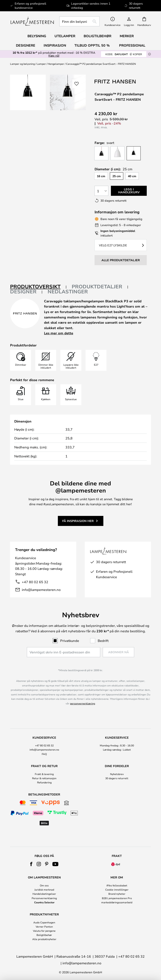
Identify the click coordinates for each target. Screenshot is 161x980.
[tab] (38, 287)
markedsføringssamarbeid (117, 902)
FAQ (44, 754)
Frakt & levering (44, 774)
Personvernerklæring (44, 898)
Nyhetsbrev (117, 774)
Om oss (44, 885)
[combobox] (79, 21)
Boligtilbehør (44, 935)
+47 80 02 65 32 (35, 582)
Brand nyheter (117, 894)
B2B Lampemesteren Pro (117, 898)
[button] (77, 84)
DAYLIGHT (124, 54)
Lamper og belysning (22, 64)
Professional (132, 45)
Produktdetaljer (97, 286)
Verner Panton (44, 927)
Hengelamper (56, 64)
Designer (23, 291)
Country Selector (44, 902)
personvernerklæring (82, 703)
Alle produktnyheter (44, 939)
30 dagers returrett (117, 778)
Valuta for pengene (44, 931)
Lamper (41, 64)
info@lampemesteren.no (41, 590)
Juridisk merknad (44, 890)
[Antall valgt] (101, 191)
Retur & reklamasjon (44, 778)
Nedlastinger (68, 291)
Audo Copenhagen (44, 922)
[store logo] (32, 21)
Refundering (44, 782)
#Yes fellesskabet (117, 885)
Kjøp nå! (54, 55)
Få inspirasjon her (78, 521)
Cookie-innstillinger (117, 890)
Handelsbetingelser (44, 894)
